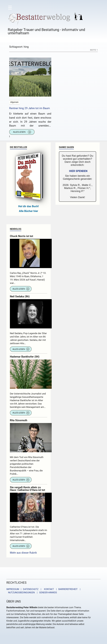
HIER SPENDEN (78, 171)
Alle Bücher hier (28, 211)
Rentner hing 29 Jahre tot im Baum (30, 108)
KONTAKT (48, 589)
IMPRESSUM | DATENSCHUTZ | (24, 589)
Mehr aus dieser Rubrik (23, 553)
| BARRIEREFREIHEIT (66, 589)
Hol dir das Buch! (28, 206)
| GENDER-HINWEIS (46, 593)
